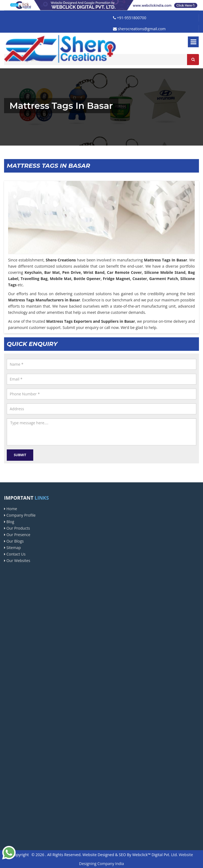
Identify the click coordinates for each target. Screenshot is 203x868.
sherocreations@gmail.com (139, 29)
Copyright (20, 855)
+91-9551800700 (130, 18)
